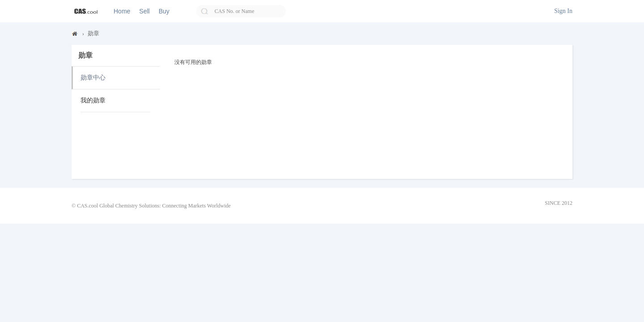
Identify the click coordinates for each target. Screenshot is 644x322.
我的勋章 (93, 100)
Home (122, 11)
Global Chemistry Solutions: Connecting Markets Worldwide (165, 206)
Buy (164, 11)
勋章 (93, 33)
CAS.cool (75, 36)
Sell (144, 11)
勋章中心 (93, 78)
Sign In (563, 11)
